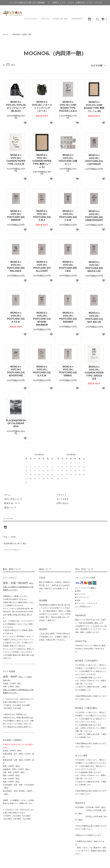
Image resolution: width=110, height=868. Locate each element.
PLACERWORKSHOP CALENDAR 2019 (16, 422)
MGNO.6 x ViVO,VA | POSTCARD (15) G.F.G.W (42, 370)
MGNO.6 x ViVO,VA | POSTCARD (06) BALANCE (16, 265)
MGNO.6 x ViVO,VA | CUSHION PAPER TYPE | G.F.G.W (16, 158)
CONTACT (78, 19)
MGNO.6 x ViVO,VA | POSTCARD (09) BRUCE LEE (94, 265)
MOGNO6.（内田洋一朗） (23, 34)
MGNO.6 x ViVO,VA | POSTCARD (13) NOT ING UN (94, 316)
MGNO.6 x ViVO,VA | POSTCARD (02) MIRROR (16, 214)
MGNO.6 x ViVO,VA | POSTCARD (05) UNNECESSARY (94, 214)
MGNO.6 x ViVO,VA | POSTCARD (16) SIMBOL (68, 370)
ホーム (5, 34)
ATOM (11, 535)
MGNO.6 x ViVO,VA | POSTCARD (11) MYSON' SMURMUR (42, 317)
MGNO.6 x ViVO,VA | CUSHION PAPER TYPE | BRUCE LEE (94, 371)
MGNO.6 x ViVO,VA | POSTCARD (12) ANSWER (68, 316)
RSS (5, 535)
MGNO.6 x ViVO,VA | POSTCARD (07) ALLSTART (42, 265)
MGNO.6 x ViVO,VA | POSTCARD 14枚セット (68, 158)
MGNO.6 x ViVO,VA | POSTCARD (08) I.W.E (68, 265)
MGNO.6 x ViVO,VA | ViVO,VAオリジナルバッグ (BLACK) (16, 105)
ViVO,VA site (61, 19)
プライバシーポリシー (13, 543)
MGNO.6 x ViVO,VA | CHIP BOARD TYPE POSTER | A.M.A (68, 105)
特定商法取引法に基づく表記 (16, 539)
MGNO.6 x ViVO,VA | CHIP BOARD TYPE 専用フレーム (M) (94, 105)
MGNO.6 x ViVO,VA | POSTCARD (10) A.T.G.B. (16, 316)
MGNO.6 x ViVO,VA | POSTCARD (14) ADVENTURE (16, 370)
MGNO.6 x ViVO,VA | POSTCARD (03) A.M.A (42, 214)
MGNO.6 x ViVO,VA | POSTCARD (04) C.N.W (68, 214)
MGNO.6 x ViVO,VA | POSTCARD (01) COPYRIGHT (94, 158)
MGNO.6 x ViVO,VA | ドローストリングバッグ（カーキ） (42, 105)
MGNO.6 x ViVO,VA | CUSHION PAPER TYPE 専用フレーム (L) (42, 160)
